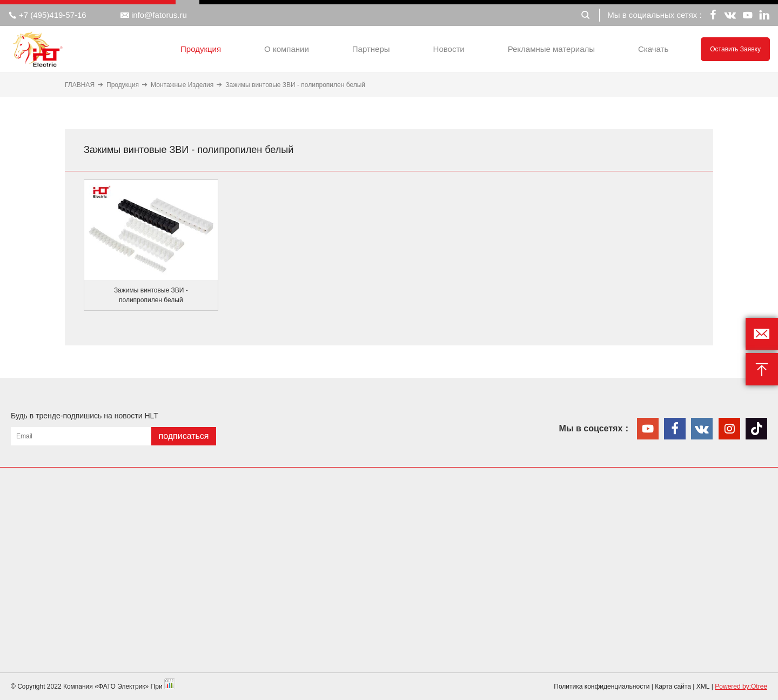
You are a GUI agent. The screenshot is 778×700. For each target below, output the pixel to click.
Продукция (201, 49)
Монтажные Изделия (182, 85)
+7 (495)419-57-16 (47, 15)
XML (703, 686)
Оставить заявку (735, 49)
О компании (287, 49)
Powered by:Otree (741, 686)
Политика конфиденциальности (602, 686)
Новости (449, 49)
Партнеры (371, 49)
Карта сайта (673, 686)
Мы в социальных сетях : (654, 15)
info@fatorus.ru (154, 15)
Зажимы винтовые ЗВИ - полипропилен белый (295, 85)
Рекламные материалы (551, 49)
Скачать (653, 49)
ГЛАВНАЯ (80, 85)
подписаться (183, 436)
